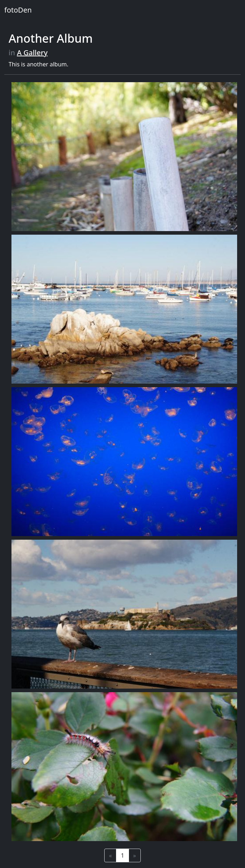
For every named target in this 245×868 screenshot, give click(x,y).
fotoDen (18, 10)
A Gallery (32, 53)
